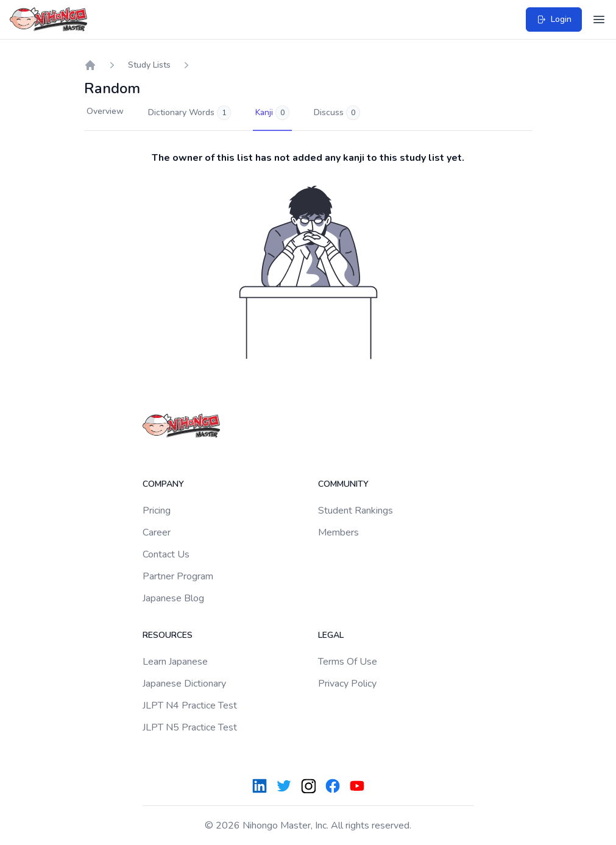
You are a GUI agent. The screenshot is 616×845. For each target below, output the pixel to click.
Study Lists (149, 65)
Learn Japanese (175, 662)
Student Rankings (356, 511)
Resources (168, 635)
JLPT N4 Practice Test (190, 705)
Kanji (272, 113)
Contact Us (166, 554)
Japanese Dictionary (184, 684)
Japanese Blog (173, 598)
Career (157, 532)
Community (343, 484)
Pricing (157, 511)
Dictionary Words (189, 113)
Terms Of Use (348, 662)
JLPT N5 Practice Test (190, 727)
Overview (105, 111)
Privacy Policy (347, 684)
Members (338, 532)
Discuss (337, 113)
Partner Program (178, 576)
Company (163, 484)
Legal (331, 635)
